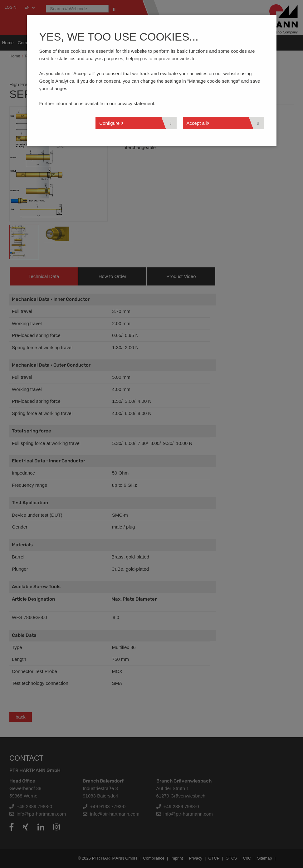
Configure (111, 123)
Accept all (198, 123)
